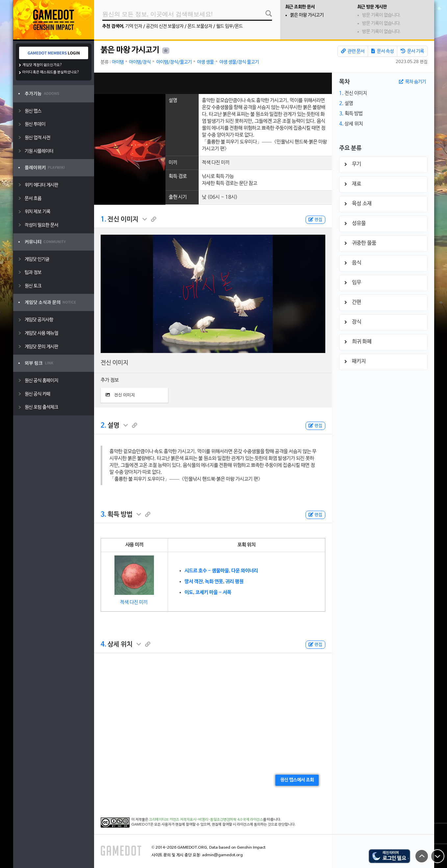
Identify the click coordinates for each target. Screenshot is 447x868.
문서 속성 (383, 51)
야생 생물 (205, 62)
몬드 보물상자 (200, 26)
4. (103, 645)
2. (103, 426)
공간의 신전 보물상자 (165, 26)
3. (103, 515)
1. (103, 220)
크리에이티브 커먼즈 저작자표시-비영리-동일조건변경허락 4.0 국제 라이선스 (206, 820)
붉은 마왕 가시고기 (307, 15)
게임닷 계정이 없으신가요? (42, 65)
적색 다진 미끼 (134, 602)
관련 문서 (353, 51)
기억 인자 (134, 26)
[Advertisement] (213, 83)
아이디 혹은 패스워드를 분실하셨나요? (51, 72)
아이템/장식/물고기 (174, 62)
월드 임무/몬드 (229, 26)
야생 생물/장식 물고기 (239, 62)
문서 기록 (412, 51)
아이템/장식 (140, 62)
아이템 (118, 62)
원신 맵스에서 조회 (297, 780)
